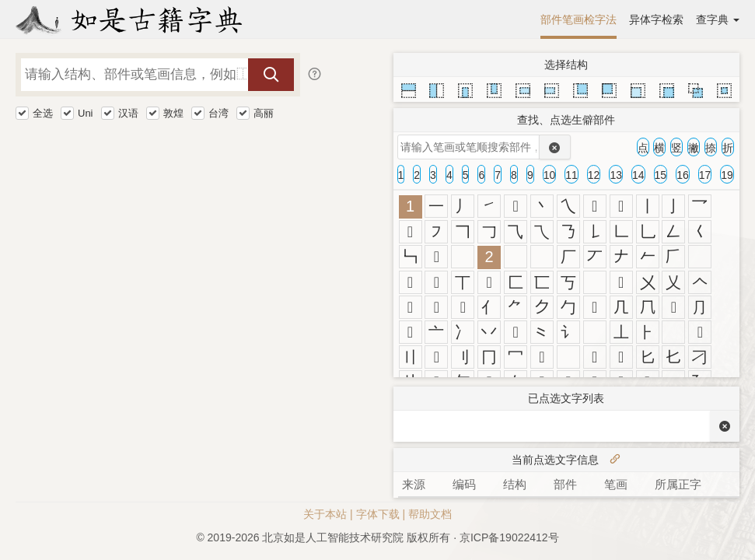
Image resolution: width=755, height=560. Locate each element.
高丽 (264, 113)
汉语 (128, 113)
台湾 (218, 113)
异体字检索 (656, 19)
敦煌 (173, 113)
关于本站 (325, 514)
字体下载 (378, 514)
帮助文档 (430, 514)
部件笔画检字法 (578, 19)
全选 (43, 113)
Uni (86, 113)
